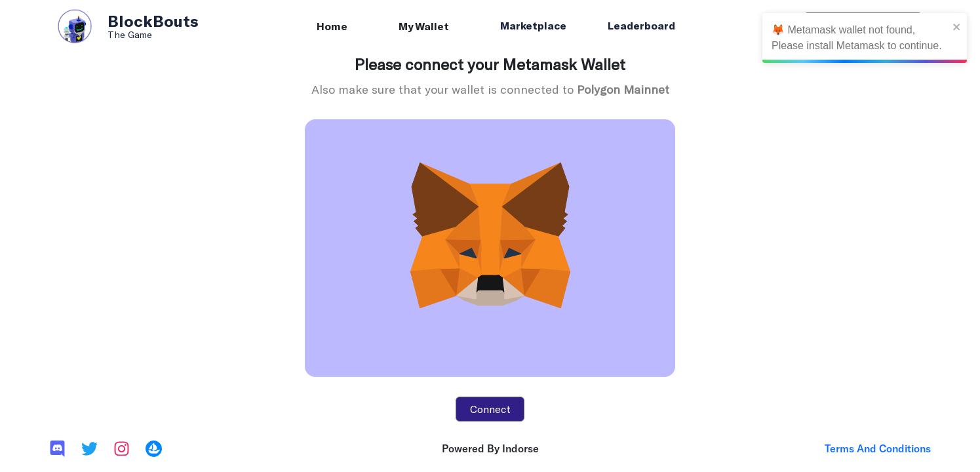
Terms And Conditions (878, 448)
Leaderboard (641, 25)
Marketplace (533, 25)
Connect (490, 409)
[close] (957, 26)
